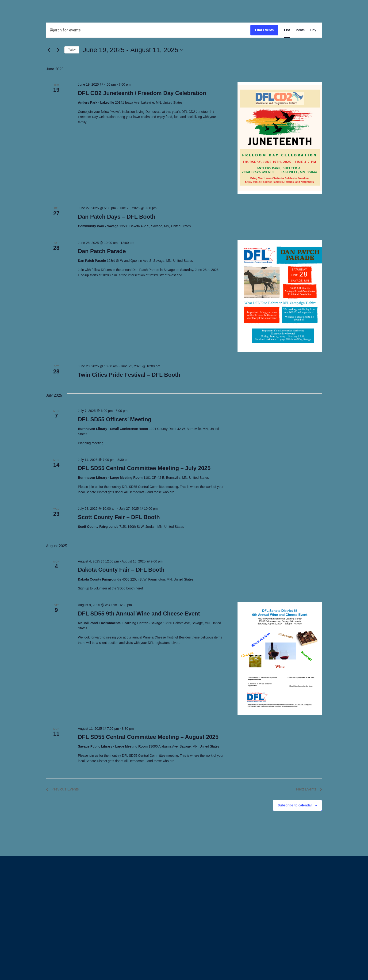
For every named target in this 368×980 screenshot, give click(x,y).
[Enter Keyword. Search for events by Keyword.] (148, 30)
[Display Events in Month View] (300, 30)
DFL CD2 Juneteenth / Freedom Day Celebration (142, 93)
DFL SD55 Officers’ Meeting (115, 419)
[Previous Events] (49, 50)
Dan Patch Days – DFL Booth (117, 217)
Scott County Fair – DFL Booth (119, 517)
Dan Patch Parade (102, 251)
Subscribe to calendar (295, 805)
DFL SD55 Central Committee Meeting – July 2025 (144, 468)
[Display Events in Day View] (313, 30)
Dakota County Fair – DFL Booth (121, 570)
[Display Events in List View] (287, 30)
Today (72, 50)
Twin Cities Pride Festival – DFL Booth (129, 375)
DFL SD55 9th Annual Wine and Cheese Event (139, 613)
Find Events (264, 30)
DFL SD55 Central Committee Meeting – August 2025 (148, 737)
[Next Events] (58, 50)
